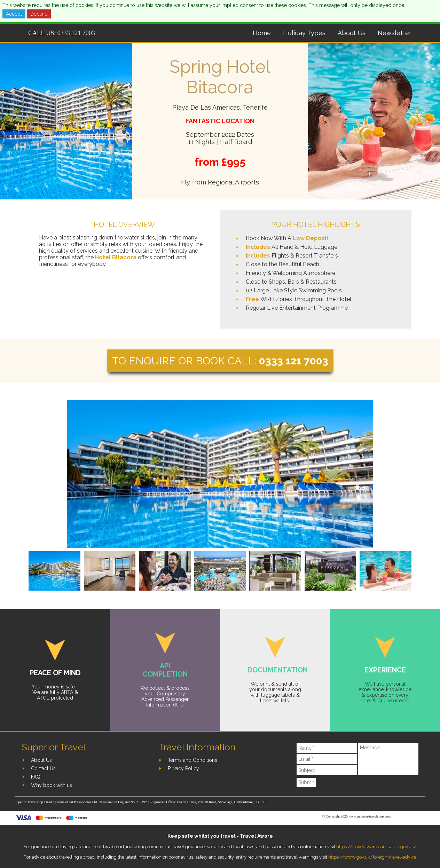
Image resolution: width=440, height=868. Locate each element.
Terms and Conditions (192, 760)
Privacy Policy (183, 768)
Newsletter (395, 33)
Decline (39, 14)
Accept (14, 14)
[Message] (388, 759)
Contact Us (43, 768)
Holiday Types (304, 33)
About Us (352, 33)
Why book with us (52, 785)
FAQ (36, 777)
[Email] (327, 759)
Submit (306, 782)
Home (262, 33)
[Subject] (327, 770)
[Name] (327, 748)
